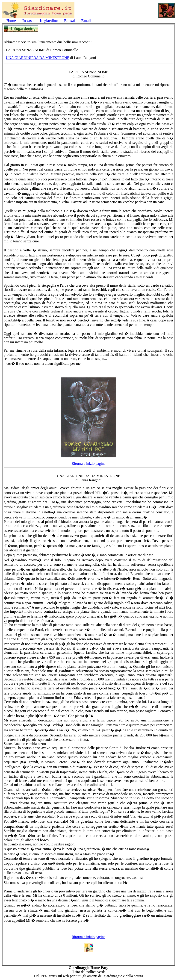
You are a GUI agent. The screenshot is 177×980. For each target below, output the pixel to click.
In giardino (49, 21)
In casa (28, 21)
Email (86, 21)
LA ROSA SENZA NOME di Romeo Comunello (88, 74)
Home (11, 21)
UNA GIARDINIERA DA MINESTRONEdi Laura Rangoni (88, 478)
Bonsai (69, 21)
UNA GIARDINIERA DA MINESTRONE (37, 58)
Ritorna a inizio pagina (88, 464)
